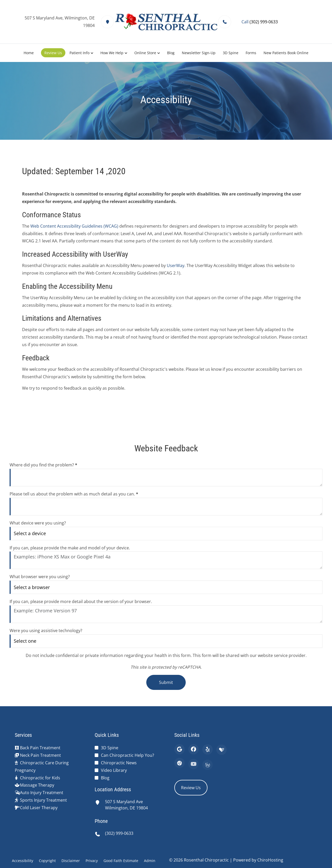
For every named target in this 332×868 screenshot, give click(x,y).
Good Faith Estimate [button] (121, 861)
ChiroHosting (270, 860)
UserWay (176, 265)
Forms (251, 53)
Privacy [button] (92, 861)
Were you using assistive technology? (46, 631)
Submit (166, 682)
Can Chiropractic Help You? (127, 755)
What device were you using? (38, 523)
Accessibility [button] (23, 861)
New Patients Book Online (286, 53)
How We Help (112, 53)
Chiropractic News (119, 763)
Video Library (114, 770)
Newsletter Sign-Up (199, 53)
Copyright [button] (47, 861)
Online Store (145, 53)
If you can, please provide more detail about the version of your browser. (81, 601)
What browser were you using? (40, 577)
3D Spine (231, 53)
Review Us (53, 53)
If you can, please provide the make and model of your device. (70, 548)
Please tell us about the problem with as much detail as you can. (74, 494)
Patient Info (79, 53)
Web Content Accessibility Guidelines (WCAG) (74, 226)
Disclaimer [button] (71, 861)
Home (29, 53)
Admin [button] (150, 861)
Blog (171, 53)
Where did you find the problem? (43, 465)
